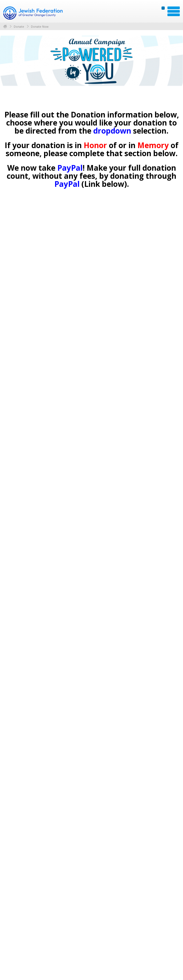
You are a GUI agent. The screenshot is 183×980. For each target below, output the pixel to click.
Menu (174, 11)
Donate (19, 26)
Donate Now (40, 26)
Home (5, 26)
